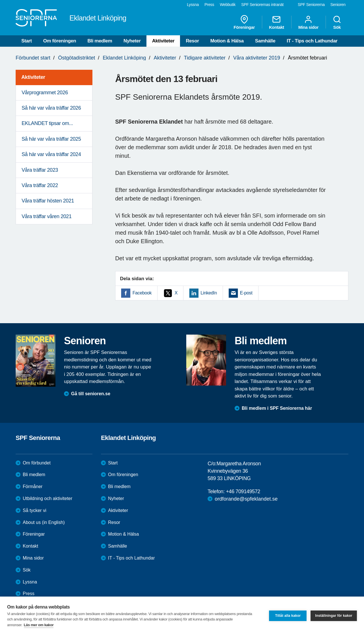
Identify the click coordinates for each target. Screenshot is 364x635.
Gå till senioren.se (91, 394)
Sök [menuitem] (337, 22)
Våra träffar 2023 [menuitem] (40, 170)
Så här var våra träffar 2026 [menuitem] (51, 108)
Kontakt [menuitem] (277, 22)
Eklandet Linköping (124, 58)
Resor (192, 41)
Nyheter (132, 41)
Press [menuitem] (209, 5)
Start (27, 41)
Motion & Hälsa (227, 41)
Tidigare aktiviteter (205, 58)
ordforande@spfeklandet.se (246, 499)
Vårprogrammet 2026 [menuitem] (45, 93)
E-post (246, 293)
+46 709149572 (243, 491)
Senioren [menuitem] (338, 5)
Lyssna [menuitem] (193, 5)
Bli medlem (100, 41)
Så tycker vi (35, 510)
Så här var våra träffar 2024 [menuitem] (51, 154)
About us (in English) (44, 522)
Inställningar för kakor (334, 616)
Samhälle (265, 41)
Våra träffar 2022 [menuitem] (40, 185)
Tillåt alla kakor (288, 616)
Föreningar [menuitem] (244, 22)
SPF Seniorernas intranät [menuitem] (262, 5)
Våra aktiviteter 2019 (257, 58)
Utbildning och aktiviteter (47, 498)
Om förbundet (37, 463)
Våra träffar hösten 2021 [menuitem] (48, 201)
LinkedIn (209, 293)
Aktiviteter (163, 41)
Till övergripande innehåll (0, 0)
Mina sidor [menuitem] (308, 22)
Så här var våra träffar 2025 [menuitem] (51, 139)
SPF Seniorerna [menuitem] (311, 5)
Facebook (142, 293)
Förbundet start (33, 58)
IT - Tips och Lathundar (312, 41)
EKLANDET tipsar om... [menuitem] (47, 123)
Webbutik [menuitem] (228, 5)
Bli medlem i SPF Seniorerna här (277, 408)
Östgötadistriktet (76, 58)
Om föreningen (60, 41)
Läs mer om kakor (39, 625)
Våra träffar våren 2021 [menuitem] (47, 216)
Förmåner (33, 487)
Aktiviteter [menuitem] (33, 77)
